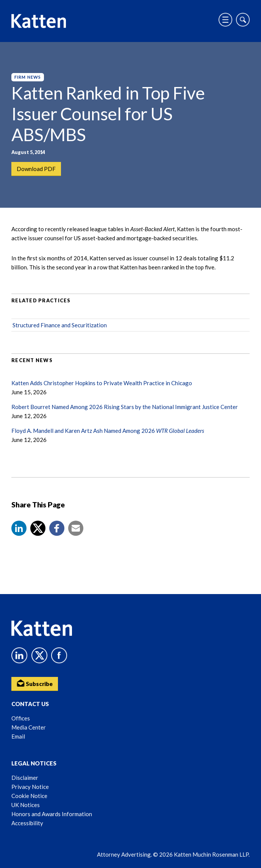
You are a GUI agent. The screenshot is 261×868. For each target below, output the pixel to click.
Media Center (29, 727)
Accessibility (27, 823)
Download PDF (36, 169)
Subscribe (35, 683)
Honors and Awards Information (52, 814)
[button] (19, 528)
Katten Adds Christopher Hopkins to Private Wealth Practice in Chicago (102, 383)
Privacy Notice (30, 787)
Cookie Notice (29, 796)
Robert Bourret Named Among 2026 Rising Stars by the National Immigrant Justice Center (125, 407)
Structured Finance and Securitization (60, 325)
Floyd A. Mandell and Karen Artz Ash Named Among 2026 (108, 431)
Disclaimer (25, 778)
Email (18, 736)
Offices (21, 718)
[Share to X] (38, 528)
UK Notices (26, 805)
